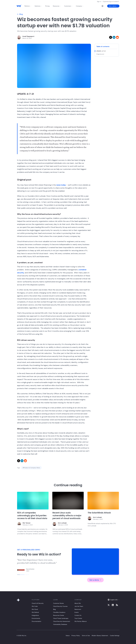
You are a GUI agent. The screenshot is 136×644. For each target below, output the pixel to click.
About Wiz (78, 603)
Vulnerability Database (60, 624)
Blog (20, 14)
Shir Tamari (26, 523)
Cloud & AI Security (38, 603)
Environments (36, 618)
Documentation (36, 621)
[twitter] (111, 37)
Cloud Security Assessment (62, 621)
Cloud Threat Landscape (61, 618)
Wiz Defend (35, 612)
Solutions (38, 6)
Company (80, 6)
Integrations (35, 615)
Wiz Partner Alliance (81, 621)
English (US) (114, 600)
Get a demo (113, 6)
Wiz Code (35, 606)
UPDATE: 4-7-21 (101, 51)
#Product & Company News (31, 468)
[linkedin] (114, 37)
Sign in (99, 2)
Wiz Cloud (35, 609)
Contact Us (78, 615)
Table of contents (103, 46)
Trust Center (78, 618)
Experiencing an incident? (111, 2)
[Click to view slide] (21, 575)
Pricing (47, 6)
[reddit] (117, 37)
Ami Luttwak (62, 523)
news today (61, 185)
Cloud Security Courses (60, 606)
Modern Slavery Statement (100, 636)
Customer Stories (58, 603)
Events (77, 612)
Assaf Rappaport (28, 36)
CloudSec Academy (59, 612)
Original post (100, 54)
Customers (68, 6)
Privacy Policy (76, 636)
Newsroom (78, 609)
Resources (57, 6)
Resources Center (59, 615)
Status (68, 636)
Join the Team (79, 606)
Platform (28, 6)
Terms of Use (86, 636)
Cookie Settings (115, 636)
